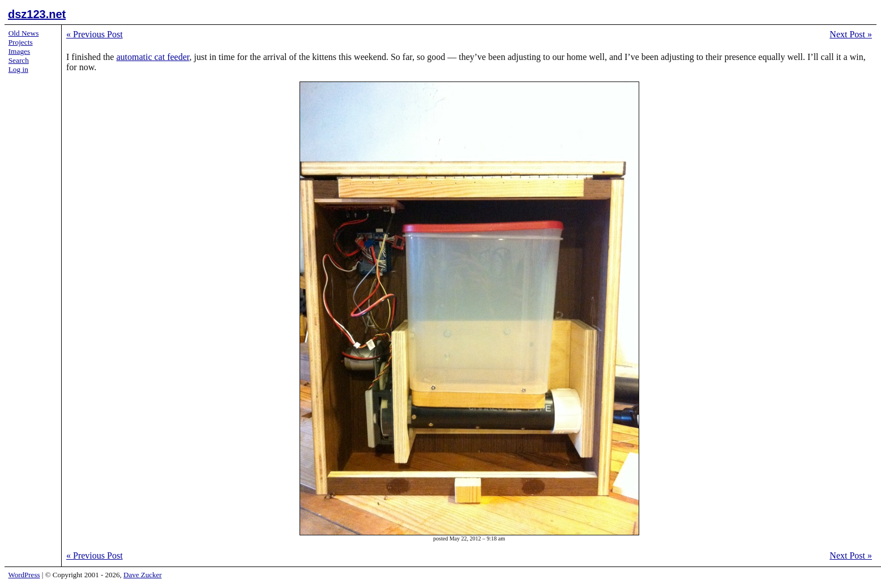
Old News (24, 33)
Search (19, 60)
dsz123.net (37, 14)
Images (20, 51)
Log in (18, 69)
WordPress (24, 575)
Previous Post (95, 34)
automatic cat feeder (153, 57)
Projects (21, 42)
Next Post (851, 34)
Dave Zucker (143, 575)
